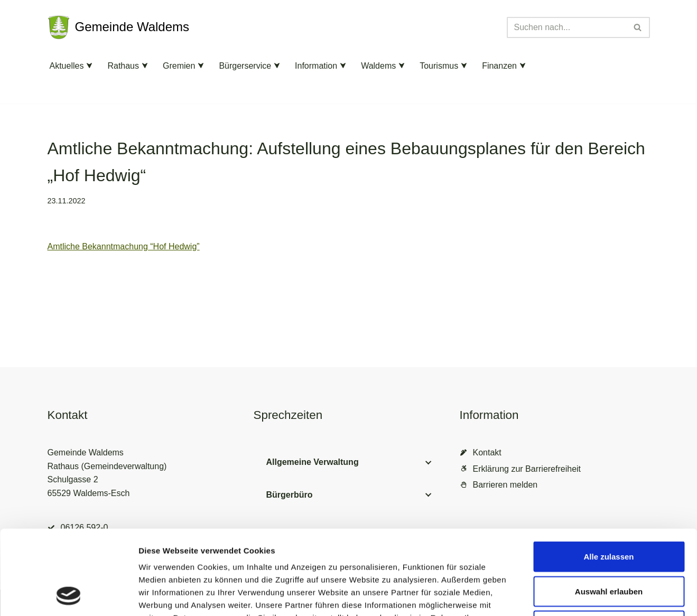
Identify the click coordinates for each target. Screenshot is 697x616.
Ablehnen (609, 547)
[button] (89, 66)
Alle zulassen (608, 477)
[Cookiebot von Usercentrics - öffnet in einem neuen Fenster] (68, 595)
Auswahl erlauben (609, 512)
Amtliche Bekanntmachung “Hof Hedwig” (124, 246)
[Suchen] (566, 27)
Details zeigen (562, 595)
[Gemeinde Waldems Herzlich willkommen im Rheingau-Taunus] (119, 27)
